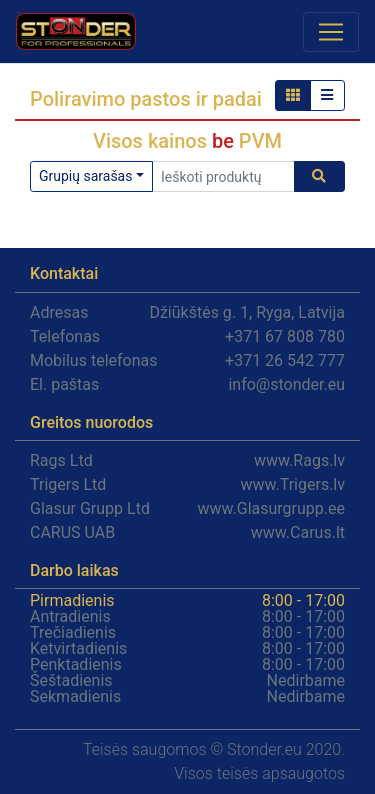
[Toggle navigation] (331, 32)
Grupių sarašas (85, 176)
